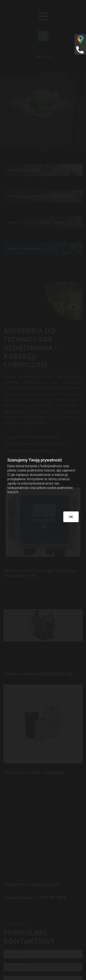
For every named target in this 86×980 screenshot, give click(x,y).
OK (71, 517)
